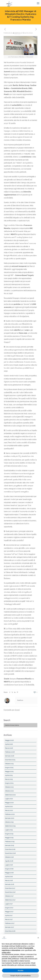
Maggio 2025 (9, 771)
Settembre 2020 (10, 795)
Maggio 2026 (9, 740)
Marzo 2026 (9, 748)
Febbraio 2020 (10, 814)
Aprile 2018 (9, 877)
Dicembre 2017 (10, 888)
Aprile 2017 (9, 915)
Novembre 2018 (10, 853)
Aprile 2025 (9, 775)
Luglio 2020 (9, 799)
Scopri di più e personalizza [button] (20, 976)
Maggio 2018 (9, 873)
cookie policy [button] (6, 952)
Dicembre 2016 (10, 931)
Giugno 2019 (9, 834)
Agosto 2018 (9, 861)
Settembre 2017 (10, 900)
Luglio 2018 (9, 865)
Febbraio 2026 (10, 752)
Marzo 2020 (9, 810)
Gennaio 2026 (10, 756)
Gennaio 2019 (10, 845)
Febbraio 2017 (10, 923)
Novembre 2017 (10, 892)
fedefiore (17, 33)
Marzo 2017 (9, 919)
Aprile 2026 (9, 744)
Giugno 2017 (9, 908)
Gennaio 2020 (10, 818)
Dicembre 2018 (10, 849)
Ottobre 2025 (9, 764)
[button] (38, 938)
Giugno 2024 (9, 783)
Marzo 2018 (9, 880)
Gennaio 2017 (9, 927)
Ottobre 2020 (9, 791)
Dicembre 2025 (10, 760)
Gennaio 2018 (10, 884)
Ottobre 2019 (9, 822)
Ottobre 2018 (9, 857)
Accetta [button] (20, 970)
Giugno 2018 (9, 869)
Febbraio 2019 (10, 842)
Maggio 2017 (9, 912)
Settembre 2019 (10, 826)
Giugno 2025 (9, 768)
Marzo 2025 (9, 779)
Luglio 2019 (9, 830)
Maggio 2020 (9, 803)
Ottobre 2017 (9, 896)
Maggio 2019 (9, 838)
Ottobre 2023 (9, 787)
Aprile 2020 (9, 806)
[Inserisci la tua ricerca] (20, 725)
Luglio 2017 (9, 904)
